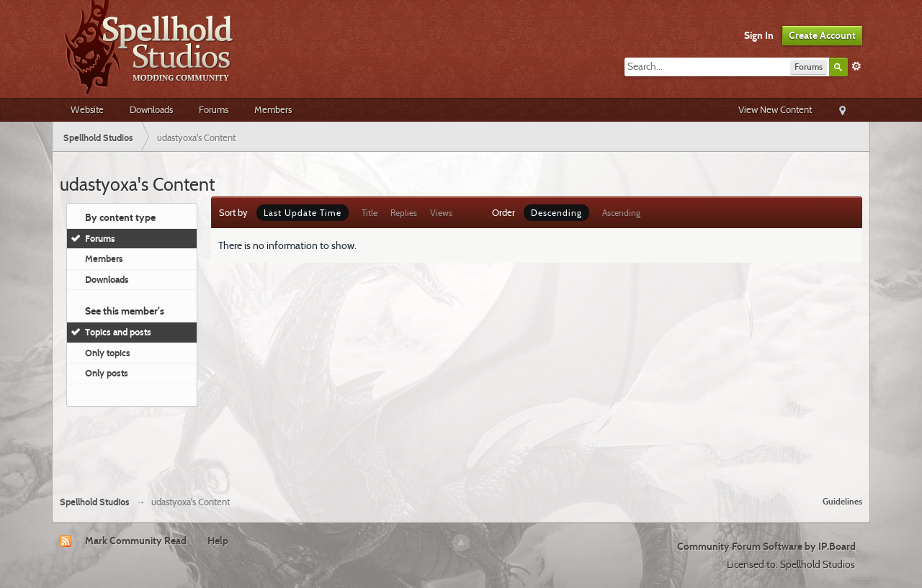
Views (441, 213)
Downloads (151, 109)
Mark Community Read (136, 540)
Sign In (759, 35)
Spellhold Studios (95, 502)
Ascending (621, 213)
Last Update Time (303, 213)
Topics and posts (118, 332)
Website (87, 109)
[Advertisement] (461, 445)
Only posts (107, 373)
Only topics (108, 353)
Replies (404, 213)
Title (370, 213)
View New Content (775, 109)
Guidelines (842, 501)
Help (218, 540)
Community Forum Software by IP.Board (766, 546)
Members (273, 109)
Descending (556, 213)
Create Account (822, 35)
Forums (214, 109)
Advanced (856, 66)
